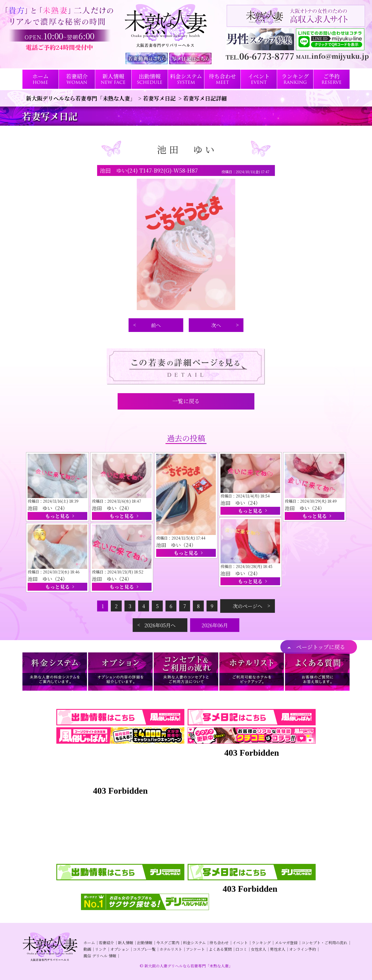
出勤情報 (145, 943)
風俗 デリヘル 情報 (100, 956)
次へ (216, 325)
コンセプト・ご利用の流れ (324, 943)
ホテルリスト (171, 949)
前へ (156, 325)
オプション (120, 949)
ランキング (261, 943)
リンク (101, 949)
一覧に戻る (186, 401)
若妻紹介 (106, 943)
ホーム (89, 943)
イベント (240, 943)
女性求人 (258, 949)
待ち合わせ (219, 943)
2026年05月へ (160, 625)
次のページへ (248, 606)
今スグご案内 (168, 943)
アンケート (195, 949)
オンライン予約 (303, 949)
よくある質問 (220, 949)
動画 (87, 949)
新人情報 (126, 943)
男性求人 (278, 949)
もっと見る (57, 516)
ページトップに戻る (321, 647)
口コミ (241, 949)
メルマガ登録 (286, 943)
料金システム (194, 943)
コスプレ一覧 (144, 949)
